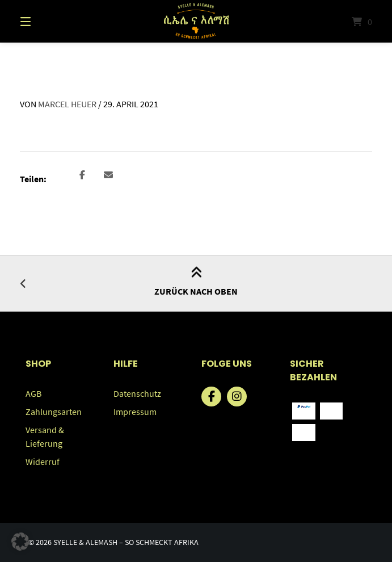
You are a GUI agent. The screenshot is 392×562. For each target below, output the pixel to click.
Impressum (135, 412)
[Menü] (45, 21)
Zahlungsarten (54, 412)
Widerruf (43, 462)
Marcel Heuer (67, 104)
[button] (83, 176)
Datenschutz (137, 393)
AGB (33, 393)
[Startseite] (196, 21)
